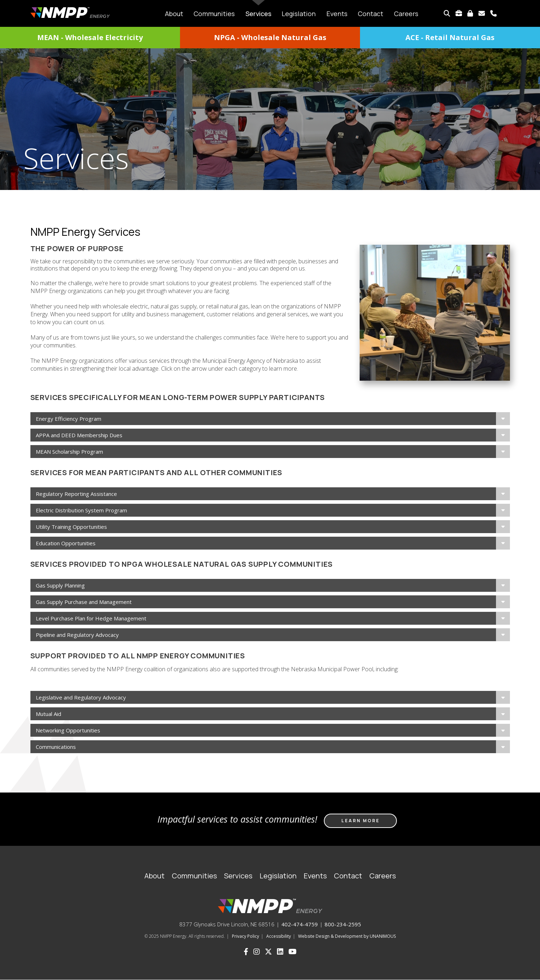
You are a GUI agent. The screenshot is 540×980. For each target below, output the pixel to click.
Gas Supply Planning (60, 585)
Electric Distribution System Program (81, 510)
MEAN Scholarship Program (69, 452)
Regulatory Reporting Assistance (76, 494)
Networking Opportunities (68, 730)
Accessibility (279, 936)
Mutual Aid (48, 714)
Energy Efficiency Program (69, 419)
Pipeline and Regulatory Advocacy (77, 635)
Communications (56, 747)
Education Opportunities (66, 543)
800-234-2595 (343, 924)
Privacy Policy (245, 936)
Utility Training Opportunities (71, 527)
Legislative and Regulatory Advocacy (81, 697)
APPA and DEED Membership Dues (79, 435)
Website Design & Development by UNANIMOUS (347, 936)
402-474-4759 (300, 924)
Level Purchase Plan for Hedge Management (91, 618)
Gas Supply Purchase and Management (84, 602)
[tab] (270, 419)
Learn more (361, 821)
